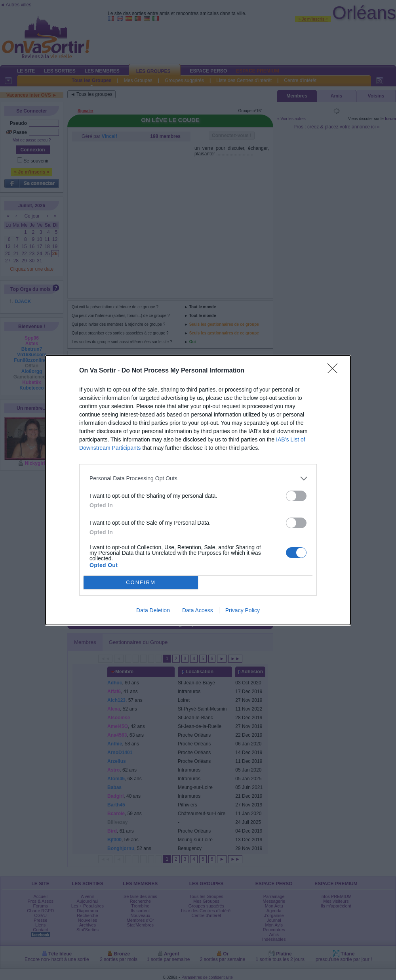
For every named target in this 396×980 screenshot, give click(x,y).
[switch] (296, 496)
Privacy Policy (243, 610)
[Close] (335, 371)
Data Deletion (153, 610)
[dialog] (198, 490)
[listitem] (198, 479)
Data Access (198, 610)
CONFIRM (141, 582)
